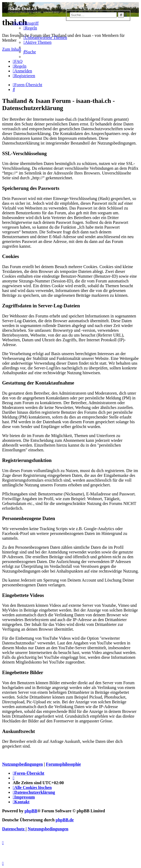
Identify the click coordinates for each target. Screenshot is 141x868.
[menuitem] (30, 28)
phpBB (31, 811)
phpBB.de (65, 820)
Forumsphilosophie (63, 764)
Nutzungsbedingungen (22, 764)
